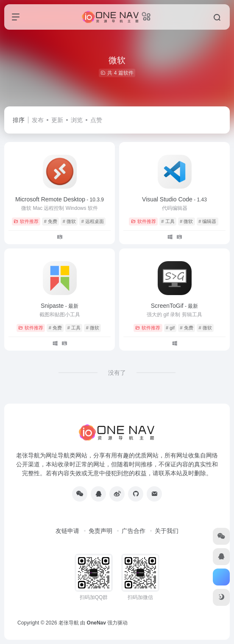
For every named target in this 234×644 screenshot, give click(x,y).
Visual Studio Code (174, 199)
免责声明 (100, 531)
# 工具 (168, 221)
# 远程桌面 (93, 221)
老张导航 (69, 623)
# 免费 (51, 221)
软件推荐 (26, 221)
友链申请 (67, 531)
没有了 (117, 373)
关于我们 (167, 531)
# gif (170, 328)
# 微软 (69, 221)
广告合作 (134, 531)
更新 (57, 120)
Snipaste (60, 306)
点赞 (96, 120)
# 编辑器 (207, 221)
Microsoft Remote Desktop (60, 199)
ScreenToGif (175, 306)
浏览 (77, 120)
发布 (38, 120)
